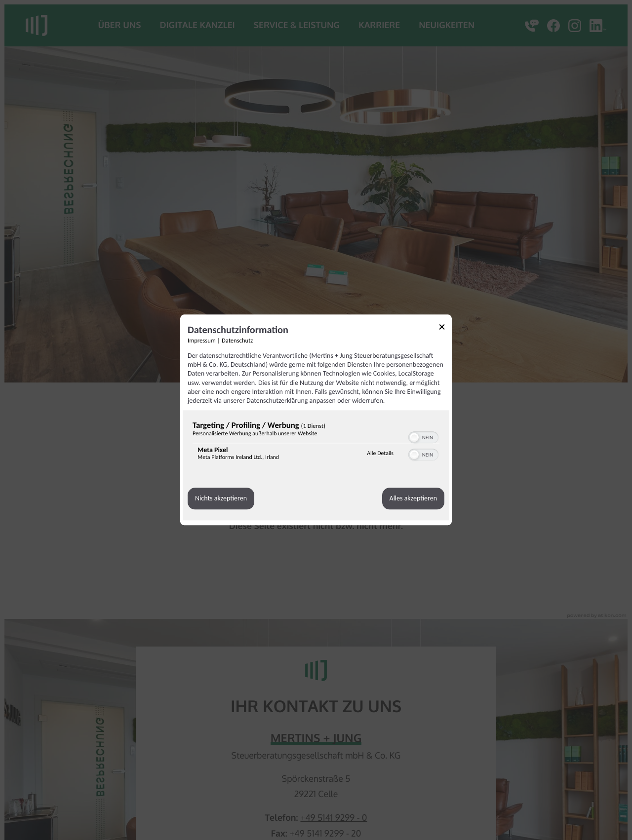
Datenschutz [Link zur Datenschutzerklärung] (237, 341)
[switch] (423, 436)
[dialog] (316, 420)
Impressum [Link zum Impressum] (202, 341)
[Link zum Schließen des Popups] (445, 328)
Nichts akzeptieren (221, 499)
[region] (316, 443)
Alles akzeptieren (413, 499)
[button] (414, 437)
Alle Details (380, 454)
